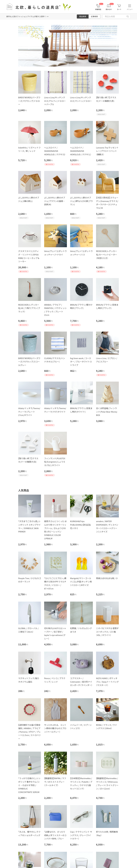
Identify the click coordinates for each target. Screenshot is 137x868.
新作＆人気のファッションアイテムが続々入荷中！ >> (27, 16)
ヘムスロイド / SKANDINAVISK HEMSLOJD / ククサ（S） (55, 151)
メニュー (130, 9)
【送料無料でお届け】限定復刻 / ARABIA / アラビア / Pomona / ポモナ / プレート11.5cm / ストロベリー (29, 732)
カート (119, 9)
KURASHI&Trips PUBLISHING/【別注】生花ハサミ (80, 525)
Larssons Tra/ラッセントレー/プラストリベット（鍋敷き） (107, 151)
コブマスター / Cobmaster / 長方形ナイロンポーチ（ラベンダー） (81, 682)
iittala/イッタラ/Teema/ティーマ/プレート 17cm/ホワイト (29, 412)
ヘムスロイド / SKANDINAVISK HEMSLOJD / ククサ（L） (81, 151)
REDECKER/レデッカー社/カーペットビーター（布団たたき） (106, 254)
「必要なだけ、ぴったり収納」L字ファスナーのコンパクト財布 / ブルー (55, 835)
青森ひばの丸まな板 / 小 (107, 578)
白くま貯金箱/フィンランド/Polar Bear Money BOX (107, 412)
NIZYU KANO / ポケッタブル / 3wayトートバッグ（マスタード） (107, 682)
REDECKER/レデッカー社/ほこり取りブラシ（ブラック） (29, 308)
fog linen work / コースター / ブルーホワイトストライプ (81, 362)
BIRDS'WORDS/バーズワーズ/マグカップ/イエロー (29, 101)
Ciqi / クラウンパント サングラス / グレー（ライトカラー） (81, 835)
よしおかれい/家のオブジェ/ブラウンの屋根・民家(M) (55, 201)
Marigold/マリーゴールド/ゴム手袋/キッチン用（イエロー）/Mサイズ (81, 582)
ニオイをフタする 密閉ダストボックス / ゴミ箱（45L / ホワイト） (107, 632)
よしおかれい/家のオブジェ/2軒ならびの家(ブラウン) (81, 201)
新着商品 (98, 9)
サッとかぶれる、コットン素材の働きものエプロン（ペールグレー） (55, 728)
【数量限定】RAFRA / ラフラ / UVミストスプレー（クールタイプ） (55, 782)
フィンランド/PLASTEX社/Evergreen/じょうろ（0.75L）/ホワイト (55, 462)
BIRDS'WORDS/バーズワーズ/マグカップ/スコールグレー (29, 362)
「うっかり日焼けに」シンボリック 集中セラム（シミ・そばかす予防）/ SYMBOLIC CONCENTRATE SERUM (29, 785)
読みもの (109, 9)
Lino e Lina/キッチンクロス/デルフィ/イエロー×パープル (55, 101)
